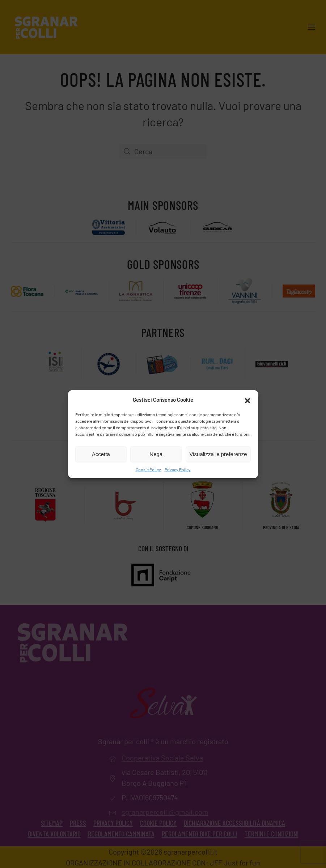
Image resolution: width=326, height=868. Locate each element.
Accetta (101, 454)
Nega (156, 454)
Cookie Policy (148, 469)
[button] (247, 400)
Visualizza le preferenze (218, 454)
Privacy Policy (178, 469)
